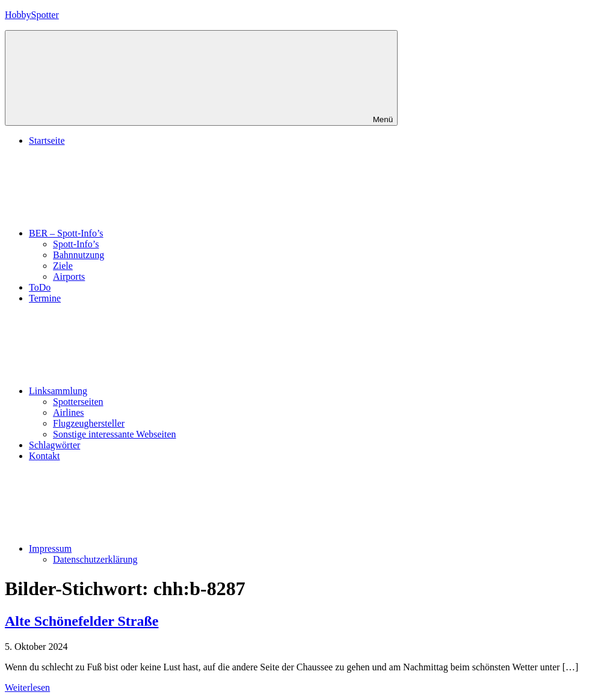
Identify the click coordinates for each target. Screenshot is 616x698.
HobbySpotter (32, 15)
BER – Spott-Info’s (156, 233)
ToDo (40, 287)
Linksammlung (148, 391)
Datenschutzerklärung (95, 559)
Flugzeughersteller (89, 423)
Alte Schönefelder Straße (82, 621)
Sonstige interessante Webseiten (115, 434)
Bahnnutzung (79, 255)
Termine (45, 298)
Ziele (63, 266)
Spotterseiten (78, 402)
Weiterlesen (27, 687)
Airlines (69, 412)
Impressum (140, 548)
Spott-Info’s (76, 244)
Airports (69, 276)
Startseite (47, 141)
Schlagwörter (54, 445)
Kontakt (45, 456)
